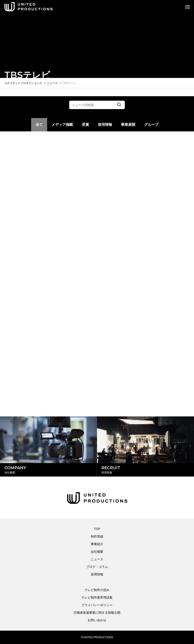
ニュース (97, 559)
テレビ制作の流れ (97, 590)
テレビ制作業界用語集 (97, 597)
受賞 (85, 125)
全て (39, 125)
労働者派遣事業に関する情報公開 (97, 613)
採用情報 (105, 125)
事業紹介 (97, 544)
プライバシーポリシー (97, 605)
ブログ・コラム (97, 567)
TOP (97, 529)
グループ (151, 125)
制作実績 (97, 536)
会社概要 (97, 552)
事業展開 (128, 125)
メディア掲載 (62, 125)
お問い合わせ (97, 620)
